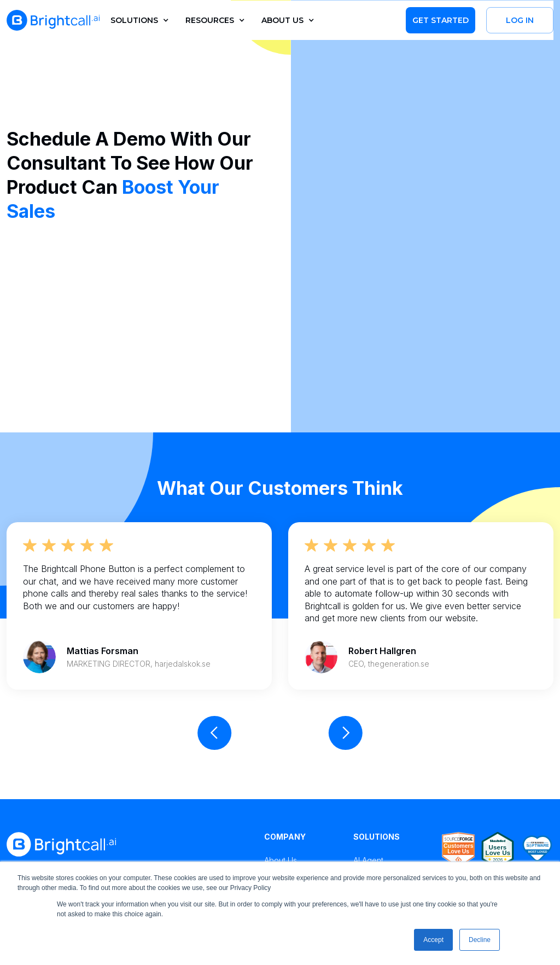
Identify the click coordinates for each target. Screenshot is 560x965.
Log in (520, 20)
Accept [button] (433, 940)
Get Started (441, 20)
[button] (137, 20)
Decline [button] (480, 940)
